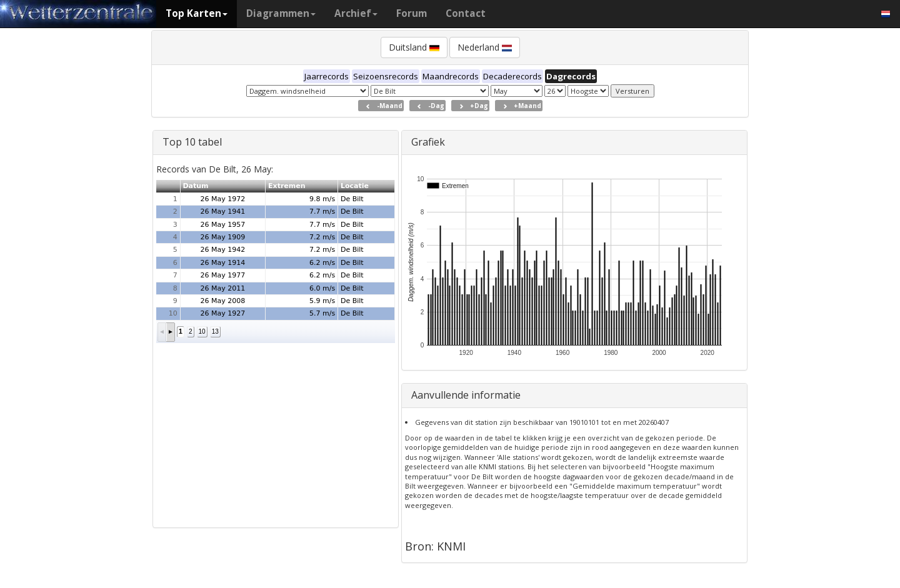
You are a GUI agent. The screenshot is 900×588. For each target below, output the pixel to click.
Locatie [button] (355, 186)
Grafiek (428, 142)
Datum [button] (195, 186)
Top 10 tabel (192, 142)
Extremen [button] (287, 186)
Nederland (485, 47)
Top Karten (197, 13)
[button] (162, 332)
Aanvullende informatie (466, 395)
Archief (356, 13)
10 (202, 331)
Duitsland (414, 47)
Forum (412, 13)
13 (215, 331)
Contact (466, 13)
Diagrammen (281, 13)
